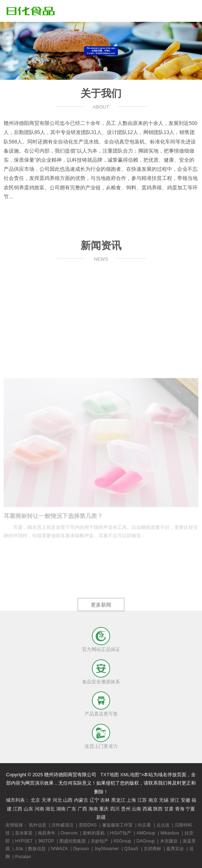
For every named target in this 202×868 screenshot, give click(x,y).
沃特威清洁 (62, 825)
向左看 (144, 825)
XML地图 (130, 775)
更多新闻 (101, 627)
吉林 (105, 800)
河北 (57, 800)
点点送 (163, 825)
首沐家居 (24, 833)
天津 (46, 800)
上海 (131, 800)
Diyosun (81, 849)
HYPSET (24, 841)
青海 (180, 809)
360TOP (46, 841)
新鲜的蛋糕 (94, 833)
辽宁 (94, 800)
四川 (115, 809)
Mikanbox (170, 833)
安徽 (186, 800)
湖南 (61, 809)
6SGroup (123, 841)
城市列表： (18, 800)
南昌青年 (47, 833)
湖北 (50, 809)
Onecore (69, 833)
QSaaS (131, 849)
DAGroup (145, 841)
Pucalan (23, 857)
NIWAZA (59, 849)
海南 (93, 809)
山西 (68, 800)
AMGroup (146, 833)
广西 (82, 809)
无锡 (164, 800)
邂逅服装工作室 (117, 825)
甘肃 (169, 809)
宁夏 (190, 809)
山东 (28, 809)
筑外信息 (38, 825)
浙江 (175, 800)
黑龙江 (118, 800)
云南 (136, 809)
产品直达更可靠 (101, 714)
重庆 (104, 809)
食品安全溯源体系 (101, 682)
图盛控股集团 (73, 841)
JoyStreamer (106, 849)
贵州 (126, 809)
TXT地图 (110, 775)
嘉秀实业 (175, 849)
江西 (18, 809)
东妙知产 (100, 841)
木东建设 (169, 841)
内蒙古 (81, 800)
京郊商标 (152, 849)
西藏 (147, 809)
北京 (35, 800)
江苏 (142, 800)
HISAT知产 (120, 833)
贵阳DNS (88, 825)
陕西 (158, 809)
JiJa (19, 849)
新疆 (101, 817)
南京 (153, 800)
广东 (71, 809)
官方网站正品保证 (101, 649)
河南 (39, 809)
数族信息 (37, 849)
